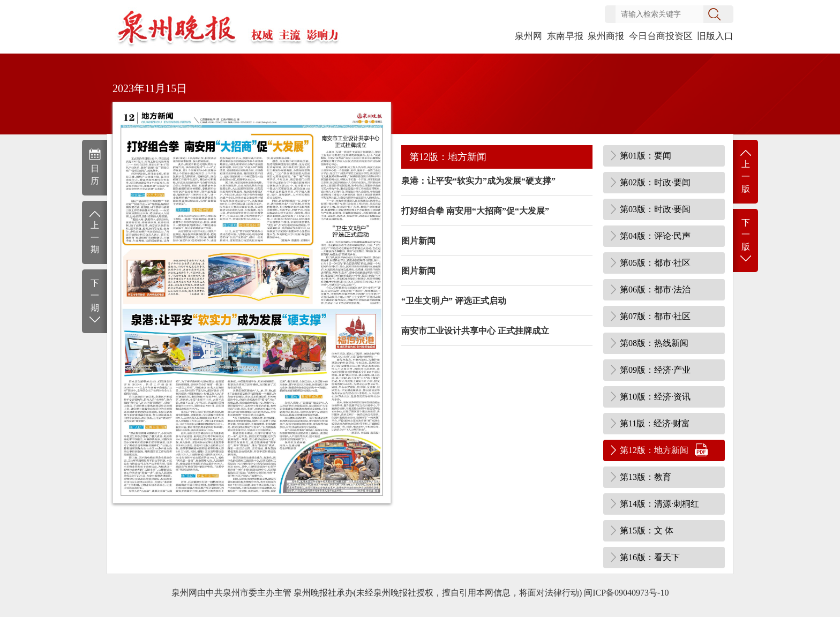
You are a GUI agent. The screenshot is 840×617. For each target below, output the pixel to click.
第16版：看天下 (650, 557)
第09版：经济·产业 (655, 370)
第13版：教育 (646, 477)
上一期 (95, 232)
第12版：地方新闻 (654, 450)
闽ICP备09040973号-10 (626, 593)
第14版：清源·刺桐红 (659, 504)
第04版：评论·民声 (655, 236)
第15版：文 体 (647, 531)
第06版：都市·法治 (655, 289)
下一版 (745, 241)
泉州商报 (606, 36)
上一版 (745, 171)
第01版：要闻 (646, 156)
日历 (95, 167)
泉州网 (528, 36)
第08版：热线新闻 (654, 343)
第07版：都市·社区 (655, 316)
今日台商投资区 (661, 36)
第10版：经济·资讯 (655, 397)
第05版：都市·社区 (655, 263)
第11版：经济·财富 (655, 423)
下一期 (95, 302)
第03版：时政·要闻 (655, 209)
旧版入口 (715, 36)
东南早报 (565, 36)
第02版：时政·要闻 (655, 182)
